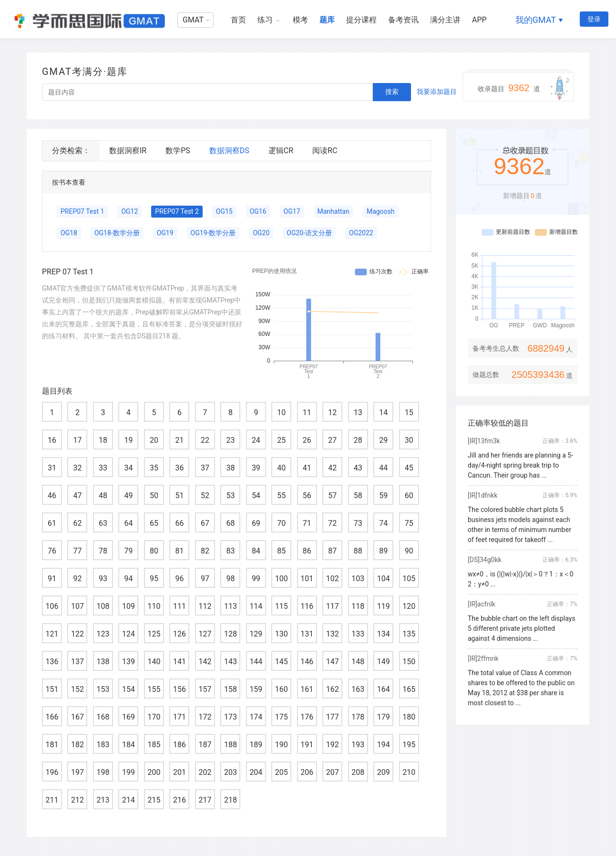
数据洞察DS (229, 151)
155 (154, 689)
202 (205, 772)
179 (384, 717)
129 (256, 634)
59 (383, 496)
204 (256, 772)
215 (154, 800)
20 (154, 440)
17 (77, 440)
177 (333, 717)
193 (358, 745)
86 (307, 551)
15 (409, 412)
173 (231, 717)
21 (179, 440)
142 (205, 662)
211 (52, 800)
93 (103, 579)
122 (77, 634)
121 (52, 634)
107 (77, 606)
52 (205, 496)
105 (409, 579)
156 (180, 689)
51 (179, 496)
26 (307, 440)
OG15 (224, 211)
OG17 (292, 211)
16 (52, 440)
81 (179, 551)
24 (256, 440)
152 (77, 689)
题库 (327, 20)
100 (282, 579)
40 (281, 468)
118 (358, 606)
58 (358, 496)
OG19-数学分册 (213, 233)
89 (383, 551)
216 (180, 800)
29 (383, 440)
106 (52, 606)
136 (52, 662)
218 (231, 800)
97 (205, 579)
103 (358, 579)
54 (256, 496)
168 (103, 717)
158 (231, 689)
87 (332, 551)
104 (384, 579)
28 (358, 440)
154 (128, 689)
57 (332, 496)
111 (180, 606)
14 (383, 412)
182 (77, 745)
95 (154, 579)
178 (358, 717)
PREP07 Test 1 (82, 211)
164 (384, 689)
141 (180, 662)
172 (205, 717)
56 (307, 496)
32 (77, 468)
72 (332, 523)
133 (358, 634)
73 (358, 523)
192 (333, 745)
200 (154, 772)
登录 (594, 19)
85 (281, 551)
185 (154, 745)
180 (409, 717)
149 (384, 662)
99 (256, 579)
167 (77, 717)
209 (384, 772)
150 (409, 662)
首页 (238, 20)
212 (77, 800)
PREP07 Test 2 (177, 211)
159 (256, 689)
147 (333, 662)
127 (205, 634)
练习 (265, 20)
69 (256, 523)
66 (179, 523)
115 (282, 606)
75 (409, 523)
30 (409, 440)
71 (307, 523)
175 (282, 717)
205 (282, 772)
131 (307, 634)
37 (205, 468)
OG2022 (361, 233)
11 (307, 412)
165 (409, 689)
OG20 (261, 233)
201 (180, 772)
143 (231, 662)
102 (333, 579)
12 (332, 412)
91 (52, 579)
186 (180, 745)
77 (77, 551)
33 (103, 468)
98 (230, 579)
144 (256, 662)
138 (103, 662)
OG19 (165, 233)
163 (358, 689)
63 (103, 523)
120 (409, 606)
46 (52, 496)
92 (77, 579)
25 (281, 440)
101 (307, 579)
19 (128, 440)
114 (256, 606)
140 (154, 662)
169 (128, 717)
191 (307, 745)
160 (282, 689)
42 (332, 468)
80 (154, 551)
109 (128, 606)
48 (103, 496)
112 (205, 606)
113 (231, 606)
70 (281, 523)
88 (358, 551)
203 (231, 772)
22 (205, 440)
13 (358, 412)
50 (154, 496)
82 (205, 551)
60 (409, 496)
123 (103, 634)
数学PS (178, 151)
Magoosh (381, 211)
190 (282, 745)
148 (358, 662)
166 (52, 717)
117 (333, 606)
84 (256, 551)
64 (128, 523)
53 (230, 496)
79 (128, 551)
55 (281, 496)
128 (231, 634)
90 (409, 551)
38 (230, 468)
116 (307, 606)
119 (384, 606)
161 (307, 689)
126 (180, 634)
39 (256, 468)
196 (52, 772)
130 (282, 634)
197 (77, 772)
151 (52, 689)
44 (383, 468)
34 (128, 468)
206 (307, 772)
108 (103, 606)
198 (103, 772)
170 (154, 717)
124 (128, 634)
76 (52, 551)
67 (205, 523)
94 (128, 579)
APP (479, 20)
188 (231, 745)
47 (77, 496)
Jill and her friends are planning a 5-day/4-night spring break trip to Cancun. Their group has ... (520, 465)
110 (154, 606)
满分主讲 (445, 20)
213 (103, 800)
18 (103, 440)
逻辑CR (281, 151)
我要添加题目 (437, 92)
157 (205, 689)
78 (103, 551)
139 (128, 662)
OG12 (129, 211)
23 (230, 440)
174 (256, 717)
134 (384, 634)
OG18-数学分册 (117, 233)
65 (154, 523)
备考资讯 (403, 20)
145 (282, 662)
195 (409, 745)
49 (128, 496)
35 (154, 468)
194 (384, 745)
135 (409, 634)
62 (77, 523)
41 (307, 468)
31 (52, 468)
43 (358, 468)
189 (256, 745)
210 (409, 772)
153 (103, 689)
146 (307, 662)
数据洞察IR (128, 151)
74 (383, 523)
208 (358, 772)
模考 (300, 20)
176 (307, 717)
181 (52, 745)
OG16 (258, 211)
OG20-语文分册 (309, 233)
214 (128, 800)
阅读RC (325, 151)
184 (128, 745)
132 (333, 634)
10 (281, 412)
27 (332, 440)
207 (333, 772)
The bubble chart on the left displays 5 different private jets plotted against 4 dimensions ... (522, 628)
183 (103, 745)
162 (333, 689)
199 (128, 772)
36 (179, 468)
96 (179, 579)
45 (409, 468)
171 (180, 717)
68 (230, 523)
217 (205, 800)
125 (154, 634)
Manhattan (334, 211)
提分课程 (361, 20)
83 (230, 551)
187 (205, 745)
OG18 (69, 233)
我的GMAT (536, 20)
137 (77, 662)
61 (52, 523)
